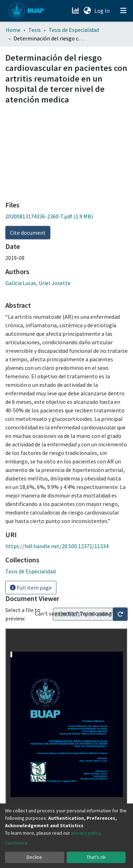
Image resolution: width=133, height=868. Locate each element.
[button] (87, 11)
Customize (16, 843)
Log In (103, 11)
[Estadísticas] (76, 11)
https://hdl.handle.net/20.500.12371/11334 (57, 546)
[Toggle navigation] (123, 11)
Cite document (28, 233)
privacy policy (86, 833)
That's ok (96, 857)
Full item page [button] (31, 588)
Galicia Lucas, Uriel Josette (38, 283)
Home (13, 30)
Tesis (35, 30)
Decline (34, 857)
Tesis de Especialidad (74, 30)
